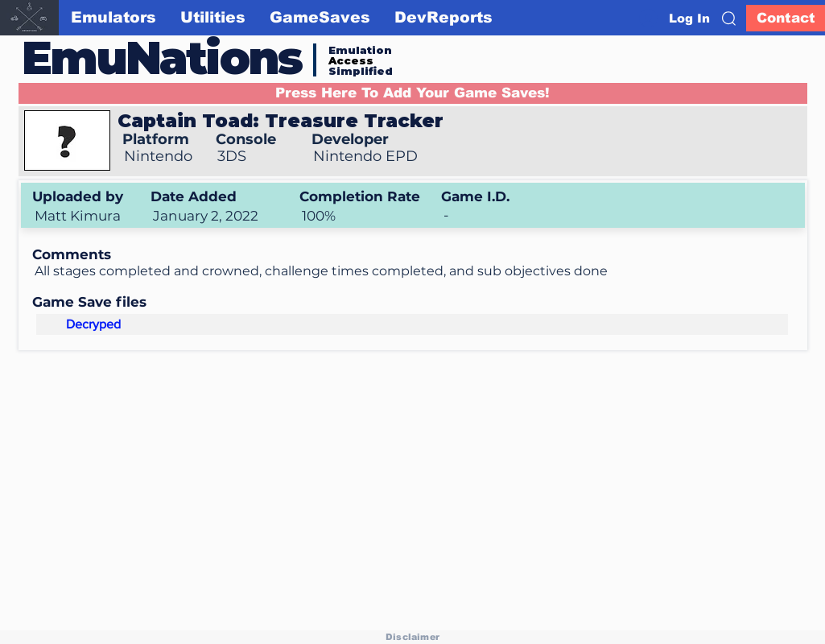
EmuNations (162, 58)
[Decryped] (93, 324)
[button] (729, 19)
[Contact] (786, 18)
